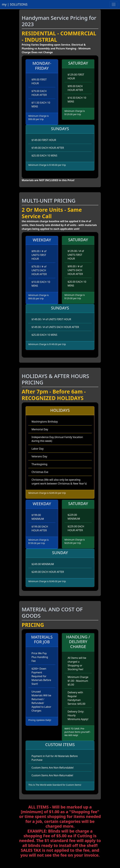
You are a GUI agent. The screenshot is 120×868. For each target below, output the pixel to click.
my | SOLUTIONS (15, 4)
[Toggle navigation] (114, 4)
